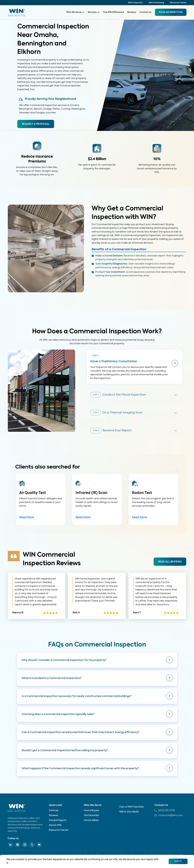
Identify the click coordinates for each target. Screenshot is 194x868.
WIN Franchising (156, 3)
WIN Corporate (135, 3)
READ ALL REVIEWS (170, 567)
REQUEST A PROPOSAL (36, 124)
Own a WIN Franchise (131, 807)
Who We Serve (75, 12)
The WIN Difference (113, 12)
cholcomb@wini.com (169, 815)
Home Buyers (91, 811)
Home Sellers (91, 820)
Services (94, 12)
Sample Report (58, 820)
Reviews (132, 12)
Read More (27, 523)
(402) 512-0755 (165, 811)
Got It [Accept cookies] (178, 861)
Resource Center (178, 3)
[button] (97, 666)
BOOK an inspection (171, 12)
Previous (171, 473)
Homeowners (92, 816)
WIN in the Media (129, 812)
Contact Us (145, 12)
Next (177, 474)
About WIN (55, 825)
